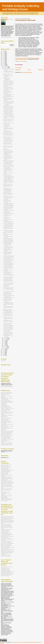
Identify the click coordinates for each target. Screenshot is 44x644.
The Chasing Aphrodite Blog (7, 436)
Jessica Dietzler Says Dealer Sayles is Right (8, 167)
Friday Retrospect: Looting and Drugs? (8, 90)
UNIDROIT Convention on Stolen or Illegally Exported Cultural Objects (6, 500)
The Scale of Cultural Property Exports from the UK (8, 121)
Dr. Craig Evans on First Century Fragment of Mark (8, 176)
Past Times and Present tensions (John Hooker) (6, 556)
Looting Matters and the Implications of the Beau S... (8, 321)
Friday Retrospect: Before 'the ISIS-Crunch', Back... (9, 298)
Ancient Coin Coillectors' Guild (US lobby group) (7, 537)
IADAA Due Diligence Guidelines (7, 93)
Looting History (4, 411)
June (4, 342)
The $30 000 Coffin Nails (8, 279)
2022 (4, 56)
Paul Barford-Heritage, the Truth (7, 572)
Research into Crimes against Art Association (7, 425)
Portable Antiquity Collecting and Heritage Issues (21, 8)
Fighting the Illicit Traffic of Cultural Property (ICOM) (6, 477)
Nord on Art (3, 417)
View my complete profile (6, 37)
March (5, 346)
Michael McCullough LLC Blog (7, 412)
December (5, 67)
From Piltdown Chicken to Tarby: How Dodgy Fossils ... (8, 275)
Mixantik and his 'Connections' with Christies (7, 126)
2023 (4, 55)
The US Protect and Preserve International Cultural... (8, 204)
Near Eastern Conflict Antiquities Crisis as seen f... (8, 144)
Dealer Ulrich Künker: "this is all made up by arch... (8, 222)
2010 (4, 353)
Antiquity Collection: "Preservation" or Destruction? (7, 79)
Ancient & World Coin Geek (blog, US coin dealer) (7, 546)
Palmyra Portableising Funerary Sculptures (7, 191)
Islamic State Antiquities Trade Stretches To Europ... (7, 254)
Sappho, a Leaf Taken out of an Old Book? (8, 123)
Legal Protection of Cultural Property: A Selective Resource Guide (7, 487)
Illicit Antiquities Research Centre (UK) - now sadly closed (7, 481)
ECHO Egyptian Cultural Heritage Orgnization (6, 394)
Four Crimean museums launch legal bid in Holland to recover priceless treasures (27, 59)
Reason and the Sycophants (8, 287)
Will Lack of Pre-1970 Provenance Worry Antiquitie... (7, 201)
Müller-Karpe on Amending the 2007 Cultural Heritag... (8, 158)
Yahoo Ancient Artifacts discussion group (6, 532)
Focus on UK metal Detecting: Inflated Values (9, 292)
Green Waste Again (7, 192)
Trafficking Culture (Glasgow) (7, 444)
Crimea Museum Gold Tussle (8, 116)
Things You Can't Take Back (7, 443)
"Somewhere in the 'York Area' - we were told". (8, 142)
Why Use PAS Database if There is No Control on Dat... (8, 194)
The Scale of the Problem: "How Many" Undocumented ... (8, 105)
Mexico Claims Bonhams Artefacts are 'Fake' (8, 324)
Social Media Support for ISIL (8, 96)
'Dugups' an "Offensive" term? (9, 166)
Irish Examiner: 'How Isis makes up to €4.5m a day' (8, 197)
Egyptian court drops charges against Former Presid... (8, 83)
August (5, 340)
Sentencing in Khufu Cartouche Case (7, 331)
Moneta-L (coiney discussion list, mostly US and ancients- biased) (7, 527)
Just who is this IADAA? (7, 91)
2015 (4, 64)
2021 (4, 57)
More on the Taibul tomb (7, 184)
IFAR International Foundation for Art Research (7, 479)
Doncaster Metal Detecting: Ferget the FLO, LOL (8, 313)
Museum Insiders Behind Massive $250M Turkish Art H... (8, 318)
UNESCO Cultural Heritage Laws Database (6, 496)
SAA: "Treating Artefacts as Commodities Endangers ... (8, 289)
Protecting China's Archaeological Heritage (6, 421)
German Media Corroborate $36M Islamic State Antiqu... (8, 100)
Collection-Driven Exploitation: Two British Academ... (8, 76)
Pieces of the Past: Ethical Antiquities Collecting (6, 419)
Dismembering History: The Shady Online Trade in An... (8, 186)
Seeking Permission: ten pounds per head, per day (8, 180)
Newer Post (18, 70)
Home (29, 70)
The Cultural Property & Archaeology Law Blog (6, 438)
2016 (4, 63)
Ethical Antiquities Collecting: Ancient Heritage (7, 399)
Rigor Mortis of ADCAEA (8, 239)
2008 (4, 355)
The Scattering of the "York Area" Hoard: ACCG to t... (8, 140)
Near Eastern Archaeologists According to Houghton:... (8, 81)
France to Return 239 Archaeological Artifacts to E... (8, 135)
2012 (4, 350)
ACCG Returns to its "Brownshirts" (7, 218)
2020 (4, 58)
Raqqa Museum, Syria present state (7, 154)
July (4, 341)
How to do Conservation (7, 74)
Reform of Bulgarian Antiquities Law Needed (8, 262)
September (6, 339)
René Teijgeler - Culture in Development (6, 423)
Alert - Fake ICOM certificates (8, 119)
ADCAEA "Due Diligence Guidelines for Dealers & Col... (8, 281)
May (4, 343)
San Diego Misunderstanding (8, 133)
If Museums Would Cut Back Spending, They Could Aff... (8, 129)
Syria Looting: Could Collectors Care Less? (8, 189)
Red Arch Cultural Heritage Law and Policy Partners (8, 226)
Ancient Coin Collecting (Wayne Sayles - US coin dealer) (7, 544)
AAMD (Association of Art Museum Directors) (6, 465)
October (5, 338)
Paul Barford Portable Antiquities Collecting (5, 569)
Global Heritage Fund (5, 400)
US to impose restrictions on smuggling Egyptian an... (8, 162)
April (4, 345)
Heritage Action (4, 403)
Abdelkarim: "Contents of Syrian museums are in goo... (8, 147)
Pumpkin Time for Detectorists (6, 286)
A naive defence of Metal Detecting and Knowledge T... (8, 72)
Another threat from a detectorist (7, 199)
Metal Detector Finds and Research (8, 271)
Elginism (3, 395)
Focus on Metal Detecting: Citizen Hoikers (8, 273)
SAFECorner (4, 430)
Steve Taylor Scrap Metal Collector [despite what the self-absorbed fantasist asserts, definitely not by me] (7, 574)
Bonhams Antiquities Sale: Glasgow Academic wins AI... (8, 307)
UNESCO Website (5, 498)
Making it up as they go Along (8, 160)
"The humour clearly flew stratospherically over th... (8, 247)
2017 (4, 62)
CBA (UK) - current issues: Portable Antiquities (6, 467)
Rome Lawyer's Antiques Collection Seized (8, 156)
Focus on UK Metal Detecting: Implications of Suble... (9, 260)
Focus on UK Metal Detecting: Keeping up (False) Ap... (9, 264)
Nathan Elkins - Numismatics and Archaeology (7, 416)
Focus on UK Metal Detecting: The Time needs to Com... (9, 256)
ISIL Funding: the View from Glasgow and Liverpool (8, 152)
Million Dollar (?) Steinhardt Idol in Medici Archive (8, 208)
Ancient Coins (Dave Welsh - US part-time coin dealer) (7, 542)
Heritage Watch (4, 405)
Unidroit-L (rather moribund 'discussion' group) (6, 530)
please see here (9, 452)
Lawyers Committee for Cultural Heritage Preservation (7, 409)
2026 (4, 51)
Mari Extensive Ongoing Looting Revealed (7, 294)
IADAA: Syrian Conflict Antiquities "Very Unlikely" (8, 88)
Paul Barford (10, 19)
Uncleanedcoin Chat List (6, 533)
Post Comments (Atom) (27, 72)
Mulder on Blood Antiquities (8, 326)
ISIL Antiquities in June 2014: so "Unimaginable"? (8, 95)
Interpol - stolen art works (6, 485)
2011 (4, 352)
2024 (4, 53)
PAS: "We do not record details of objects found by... (8, 316)
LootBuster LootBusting (7, 252)
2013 (4, 349)
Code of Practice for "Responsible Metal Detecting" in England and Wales (7, 470)
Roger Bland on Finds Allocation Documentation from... (8, 228)
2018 (4, 61)
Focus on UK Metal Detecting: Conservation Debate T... (9, 224)
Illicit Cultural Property (5, 406)
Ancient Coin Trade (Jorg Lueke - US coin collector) (7, 548)
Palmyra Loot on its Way (8, 150)
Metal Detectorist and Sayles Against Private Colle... (8, 242)
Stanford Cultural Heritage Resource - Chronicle (6, 435)
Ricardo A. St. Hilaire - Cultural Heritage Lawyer (7, 427)
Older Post (41, 70)
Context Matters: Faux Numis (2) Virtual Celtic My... (8, 311)
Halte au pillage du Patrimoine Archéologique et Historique (7, 402)
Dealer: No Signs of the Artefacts (7, 220)
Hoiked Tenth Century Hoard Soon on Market (8, 138)
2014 (4, 66)
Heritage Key (4, 404)
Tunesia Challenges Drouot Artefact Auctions (8, 169)
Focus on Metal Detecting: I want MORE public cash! (8, 303)
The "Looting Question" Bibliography (6, 492)
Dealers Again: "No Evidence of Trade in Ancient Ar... (8, 108)
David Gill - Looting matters (6, 392)
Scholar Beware (6, 149)
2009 (4, 354)
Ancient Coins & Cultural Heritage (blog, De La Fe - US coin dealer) (7, 539)
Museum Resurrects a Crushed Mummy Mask (8, 164)
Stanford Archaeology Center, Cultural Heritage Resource (7, 433)
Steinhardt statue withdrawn (8, 106)
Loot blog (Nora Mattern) (6, 410)
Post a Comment (19, 67)
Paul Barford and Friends (6, 571)
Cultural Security (4, 474)
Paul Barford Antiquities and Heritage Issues (7, 567)
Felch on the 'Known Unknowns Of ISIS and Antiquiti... (8, 250)
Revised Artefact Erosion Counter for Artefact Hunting (7, 386)
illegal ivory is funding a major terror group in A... (8, 296)
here (9, 458)
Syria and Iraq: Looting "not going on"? (8, 85)
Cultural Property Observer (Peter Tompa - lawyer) (6, 525)
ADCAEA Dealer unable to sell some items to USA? (8, 231)
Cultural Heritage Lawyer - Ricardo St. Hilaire (6, 472)
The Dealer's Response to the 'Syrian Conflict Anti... (9, 178)
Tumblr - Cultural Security (6, 445)
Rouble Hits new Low (7, 97)
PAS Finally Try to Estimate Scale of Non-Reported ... (8, 327)
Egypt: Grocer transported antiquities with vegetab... (8, 333)
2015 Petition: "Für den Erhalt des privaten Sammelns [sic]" (7, 517)
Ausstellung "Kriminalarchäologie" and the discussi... (8, 210)
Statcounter (3, 361)
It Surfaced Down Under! (6, 407)
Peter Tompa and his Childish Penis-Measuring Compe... (9, 102)
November (5, 68)
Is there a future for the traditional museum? (7, 131)
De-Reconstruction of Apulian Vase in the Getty (8, 258)
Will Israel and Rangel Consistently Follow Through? (7, 245)
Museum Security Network (6, 489)
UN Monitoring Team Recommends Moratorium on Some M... (8, 213)
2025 (4, 52)
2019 (4, 59)
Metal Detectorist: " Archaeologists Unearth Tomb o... (8, 336)
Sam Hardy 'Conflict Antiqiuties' (7, 431)
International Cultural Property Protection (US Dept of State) (7, 483)
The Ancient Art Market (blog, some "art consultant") (7, 535)
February (5, 347)
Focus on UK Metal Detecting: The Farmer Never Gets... (9, 206)
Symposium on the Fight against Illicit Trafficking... (8, 266)
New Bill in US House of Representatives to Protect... (7, 300)
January (5, 348)
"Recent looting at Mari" (7, 309)
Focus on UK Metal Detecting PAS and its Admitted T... (8, 284)
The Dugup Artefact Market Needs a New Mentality (8, 240)
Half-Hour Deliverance (7, 175)
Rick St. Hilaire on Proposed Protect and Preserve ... (8, 278)
